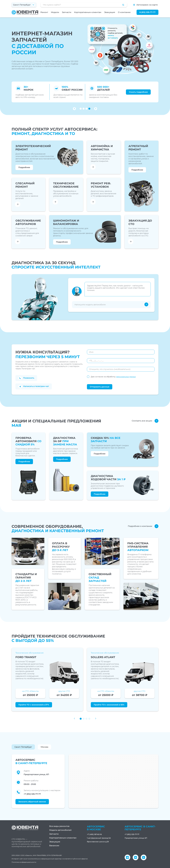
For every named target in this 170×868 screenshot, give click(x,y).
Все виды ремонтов (59, 826)
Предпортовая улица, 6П (136, 838)
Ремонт (44, 12)
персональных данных (126, 377)
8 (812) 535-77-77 (147, 12)
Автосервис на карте (145, 5)
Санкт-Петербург (23, 747)
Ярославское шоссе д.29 (98, 842)
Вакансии (54, 846)
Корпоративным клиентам (88, 12)
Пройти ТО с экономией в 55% (109, 705)
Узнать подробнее (138, 92)
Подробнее (24, 167)
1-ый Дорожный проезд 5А (99, 838)
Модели (55, 12)
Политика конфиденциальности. (24, 862)
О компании (124, 12)
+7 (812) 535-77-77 (32, 794)
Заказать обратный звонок (32, 802)
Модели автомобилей (60, 830)
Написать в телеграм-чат (34, 387)
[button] (81, 109)
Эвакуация (110, 12)
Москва (44, 747)
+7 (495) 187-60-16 (94, 834)
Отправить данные (100, 387)
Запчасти (67, 12)
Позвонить (26, 378)
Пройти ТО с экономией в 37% (34, 705)
